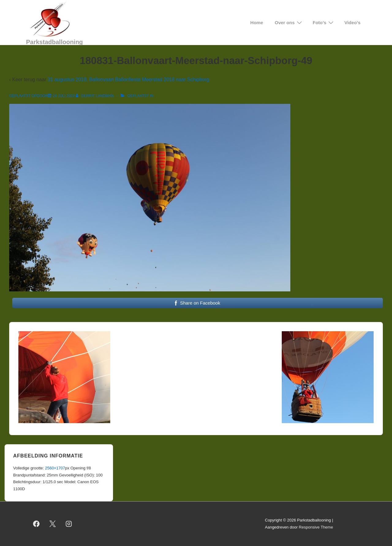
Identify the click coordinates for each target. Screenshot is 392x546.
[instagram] (69, 524)
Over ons (289, 23)
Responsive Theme (316, 527)
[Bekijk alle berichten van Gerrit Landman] (95, 96)
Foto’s (324, 23)
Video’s (352, 23)
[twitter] (53, 524)
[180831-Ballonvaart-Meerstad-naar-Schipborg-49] (64, 96)
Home (257, 23)
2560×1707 (55, 468)
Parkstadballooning (55, 42)
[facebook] (36, 524)
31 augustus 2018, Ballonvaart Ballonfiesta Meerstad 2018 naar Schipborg (128, 80)
